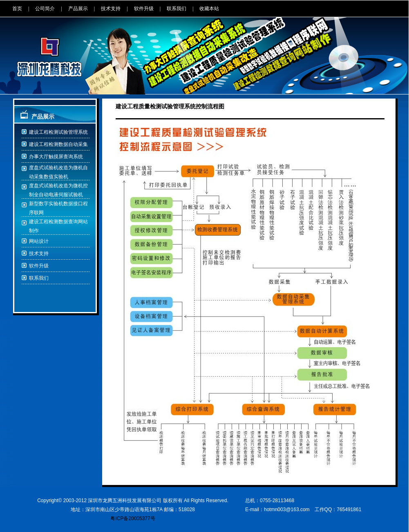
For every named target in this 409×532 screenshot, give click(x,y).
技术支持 (111, 9)
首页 (17, 9)
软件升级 (144, 9)
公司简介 (45, 9)
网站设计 (39, 241)
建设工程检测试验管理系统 (58, 132)
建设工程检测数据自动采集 (58, 144)
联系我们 (177, 9)
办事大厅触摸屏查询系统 (56, 157)
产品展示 (78, 9)
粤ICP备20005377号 (133, 519)
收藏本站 (209, 9)
